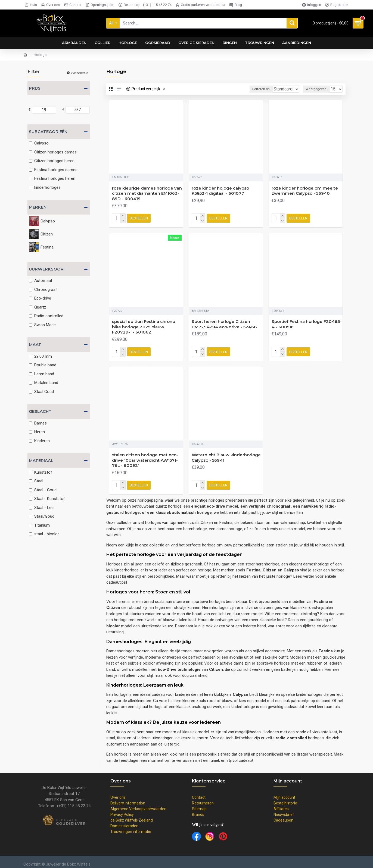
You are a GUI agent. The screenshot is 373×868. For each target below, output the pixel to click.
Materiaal (41, 460)
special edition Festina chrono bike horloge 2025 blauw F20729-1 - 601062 (144, 326)
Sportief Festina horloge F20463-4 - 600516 (307, 323)
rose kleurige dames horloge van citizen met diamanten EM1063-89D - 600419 (147, 193)
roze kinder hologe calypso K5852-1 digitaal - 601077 (220, 191)
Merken (38, 207)
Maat (35, 345)
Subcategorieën (48, 132)
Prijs (35, 88)
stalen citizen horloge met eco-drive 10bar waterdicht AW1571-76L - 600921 (145, 458)
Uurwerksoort (48, 269)
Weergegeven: (318, 89)
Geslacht (40, 411)
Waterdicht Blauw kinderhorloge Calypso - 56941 (226, 455)
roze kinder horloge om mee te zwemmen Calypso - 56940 (305, 191)
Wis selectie (79, 73)
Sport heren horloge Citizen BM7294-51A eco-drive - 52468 (224, 323)
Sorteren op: (253, 89)
